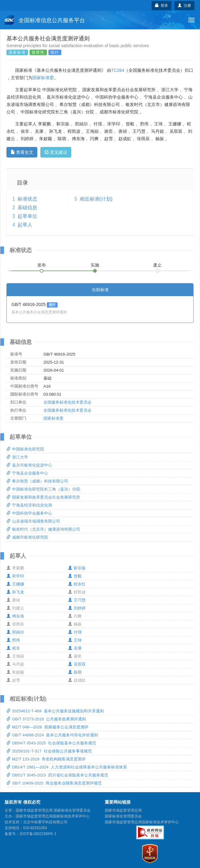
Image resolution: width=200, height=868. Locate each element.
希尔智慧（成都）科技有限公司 (37, 481)
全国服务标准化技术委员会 (67, 402)
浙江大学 (17, 457)
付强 (75, 632)
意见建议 (56, 152)
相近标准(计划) (96, 199)
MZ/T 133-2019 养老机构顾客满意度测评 (46, 759)
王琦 (75, 640)
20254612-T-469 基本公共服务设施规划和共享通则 (55, 711)
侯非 (13, 648)
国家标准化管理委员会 (123, 816)
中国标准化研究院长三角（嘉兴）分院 (43, 489)
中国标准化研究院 (25, 449)
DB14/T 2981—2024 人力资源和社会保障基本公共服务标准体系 (67, 767)
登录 (162, 6)
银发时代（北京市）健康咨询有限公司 (43, 529)
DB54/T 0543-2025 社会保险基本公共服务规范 (51, 743)
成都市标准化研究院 (27, 537)
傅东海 (15, 616)
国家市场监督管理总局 (123, 810)
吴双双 (77, 664)
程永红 (77, 584)
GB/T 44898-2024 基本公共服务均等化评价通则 (52, 735)
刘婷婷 (77, 608)
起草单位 (27, 216)
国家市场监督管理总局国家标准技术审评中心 (142, 822)
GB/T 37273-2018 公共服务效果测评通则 (46, 719)
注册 (184, 6)
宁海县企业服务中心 (27, 473)
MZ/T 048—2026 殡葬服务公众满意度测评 (47, 727)
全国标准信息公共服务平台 (45, 20)
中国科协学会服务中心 (29, 513)
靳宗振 (77, 568)
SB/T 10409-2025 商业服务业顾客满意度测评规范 (54, 783)
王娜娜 (15, 584)
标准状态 (27, 199)
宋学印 (15, 576)
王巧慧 (77, 600)
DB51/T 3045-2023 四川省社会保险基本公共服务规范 (57, 775)
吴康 (75, 648)
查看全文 (22, 152)
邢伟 (13, 640)
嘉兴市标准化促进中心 (29, 465)
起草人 (25, 225)
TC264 (118, 70)
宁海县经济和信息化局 (29, 505)
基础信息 (27, 208)
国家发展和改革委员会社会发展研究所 (43, 497)
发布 (42, 265)
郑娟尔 (15, 632)
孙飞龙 (15, 592)
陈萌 (75, 672)
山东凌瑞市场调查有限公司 (33, 521)
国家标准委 (43, 78)
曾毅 (75, 576)
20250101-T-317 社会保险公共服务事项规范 (49, 751)
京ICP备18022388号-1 (38, 834)
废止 (157, 265)
